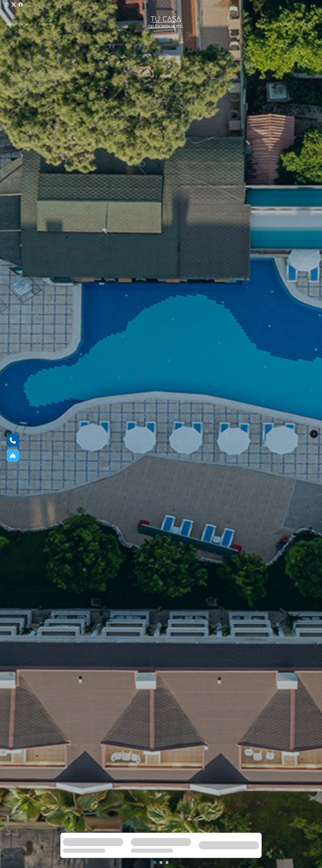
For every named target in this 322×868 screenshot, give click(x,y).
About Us (18, 24)
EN (313, 6)
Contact (308, 24)
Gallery (286, 24)
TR (303, 6)
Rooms (45, 24)
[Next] (314, 434)
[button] (20, 24)
